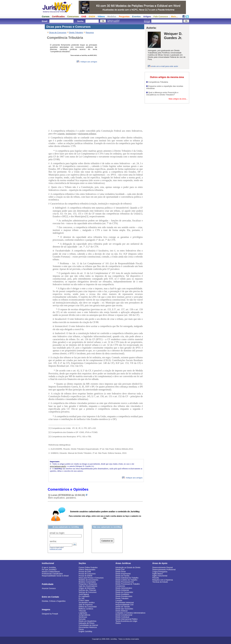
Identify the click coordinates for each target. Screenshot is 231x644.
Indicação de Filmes (87, 623)
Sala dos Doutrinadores (88, 586)
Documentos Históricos (88, 627)
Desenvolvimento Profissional (164, 570)
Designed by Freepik (50, 614)
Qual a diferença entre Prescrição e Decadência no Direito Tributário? (162, 94)
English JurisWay (85, 631)
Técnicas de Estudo (160, 582)
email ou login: (57, 533)
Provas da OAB (85, 572)
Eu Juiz (82, 598)
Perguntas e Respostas (88, 584)
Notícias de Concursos (88, 592)
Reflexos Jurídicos (86, 609)
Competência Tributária (158, 82)
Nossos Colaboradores (51, 572)
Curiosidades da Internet (88, 625)
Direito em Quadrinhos (88, 621)
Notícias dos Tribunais (87, 590)
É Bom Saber (84, 601)
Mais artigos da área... (178, 99)
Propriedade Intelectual (125, 603)
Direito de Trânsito (123, 607)
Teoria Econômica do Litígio (126, 621)
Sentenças (83, 617)
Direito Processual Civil (125, 582)
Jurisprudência (84, 615)
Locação (119, 601)
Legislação (83, 613)
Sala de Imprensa (86, 605)
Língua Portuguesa (160, 572)
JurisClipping (84, 594)
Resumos (90, 32)
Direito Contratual (122, 617)
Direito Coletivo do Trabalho (126, 580)
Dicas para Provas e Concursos (91, 578)
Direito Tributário (76, 32)
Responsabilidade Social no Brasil (55, 576)
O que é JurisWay (49, 568)
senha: (53, 541)
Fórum (81, 629)
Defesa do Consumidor (88, 607)
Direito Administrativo (124, 588)
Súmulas (82, 619)
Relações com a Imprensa (163, 580)
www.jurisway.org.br (58, 466)
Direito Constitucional (124, 615)
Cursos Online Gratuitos (88, 568)
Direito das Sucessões (124, 609)
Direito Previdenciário (124, 596)
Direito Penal (121, 572)
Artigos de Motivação (87, 588)
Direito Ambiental (122, 590)
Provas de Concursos (87, 574)
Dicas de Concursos (58, 32)
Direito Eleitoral (121, 611)
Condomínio (120, 586)
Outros (118, 623)
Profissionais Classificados (52, 574)
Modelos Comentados (87, 582)
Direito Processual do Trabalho (128, 584)
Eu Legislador (84, 596)
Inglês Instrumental (160, 576)
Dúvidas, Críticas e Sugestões (54, 601)
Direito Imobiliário (122, 594)
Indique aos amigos (87, 62)
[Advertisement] (167, 148)
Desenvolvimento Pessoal (162, 568)
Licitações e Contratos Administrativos (130, 613)
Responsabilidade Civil (124, 605)
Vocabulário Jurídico (87, 603)
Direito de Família (122, 576)
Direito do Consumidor (124, 592)
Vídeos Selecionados (87, 570)
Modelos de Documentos (88, 580)
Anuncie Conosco (49, 588)
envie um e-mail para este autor (165, 66)
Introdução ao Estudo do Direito (128, 568)
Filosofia (156, 578)
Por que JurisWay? (49, 570)
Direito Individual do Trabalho (127, 578)
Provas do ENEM (85, 576)
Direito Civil (120, 570)
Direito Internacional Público (126, 619)
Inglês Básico (158, 574)
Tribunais (82, 611)
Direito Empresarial (123, 574)
